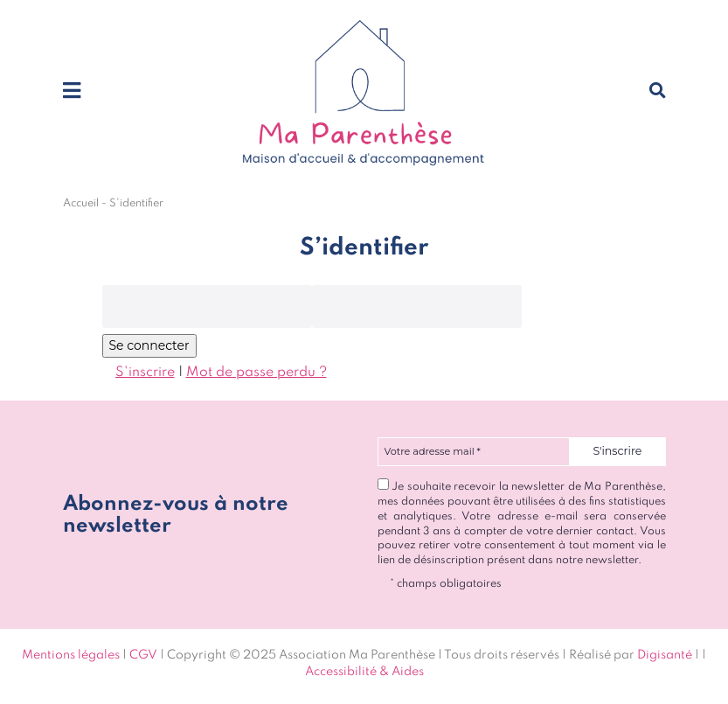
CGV (143, 655)
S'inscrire (145, 373)
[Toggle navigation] (72, 92)
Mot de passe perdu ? (257, 373)
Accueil (81, 203)
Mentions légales (71, 655)
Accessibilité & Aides (364, 672)
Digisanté (665, 655)
